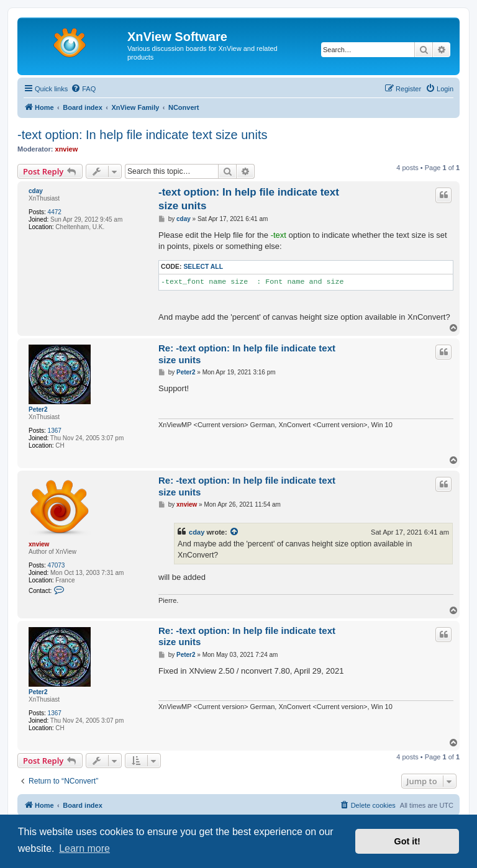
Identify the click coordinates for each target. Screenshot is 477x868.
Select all (203, 267)
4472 (55, 212)
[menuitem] (83, 89)
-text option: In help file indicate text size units (142, 135)
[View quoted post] (235, 532)
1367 (55, 431)
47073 (57, 565)
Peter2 (38, 409)
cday (36, 191)
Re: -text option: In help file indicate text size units (247, 354)
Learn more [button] (84, 848)
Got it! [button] (407, 841)
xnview (67, 149)
